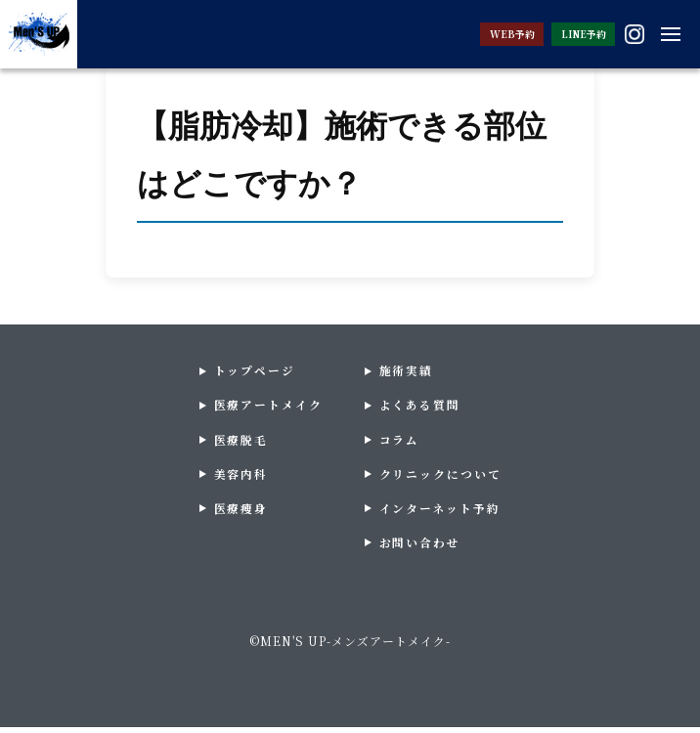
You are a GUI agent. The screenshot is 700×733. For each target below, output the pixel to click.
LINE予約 (569, 34)
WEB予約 (481, 34)
